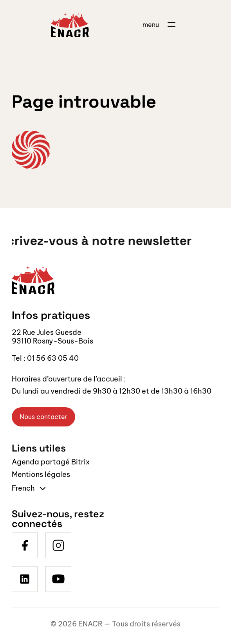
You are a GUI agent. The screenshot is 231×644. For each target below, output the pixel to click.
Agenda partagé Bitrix (51, 462)
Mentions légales (41, 474)
